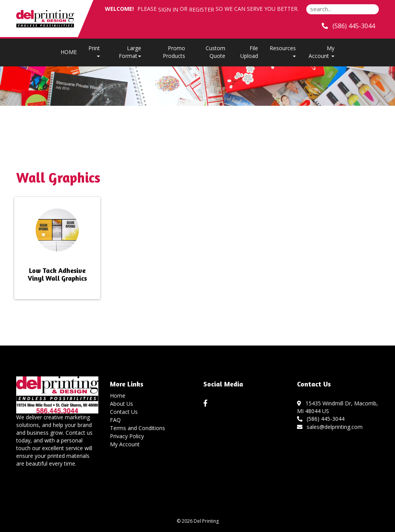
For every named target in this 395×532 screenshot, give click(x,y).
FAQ (115, 420)
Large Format (130, 52)
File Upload (249, 52)
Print (94, 51)
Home (118, 396)
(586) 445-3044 (321, 419)
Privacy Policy (127, 436)
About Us (122, 404)
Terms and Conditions (138, 428)
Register (202, 9)
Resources (283, 51)
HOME (69, 52)
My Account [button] (322, 52)
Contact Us (124, 412)
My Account (125, 444)
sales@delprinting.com (330, 427)
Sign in (168, 9)
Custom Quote (215, 52)
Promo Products (174, 52)
